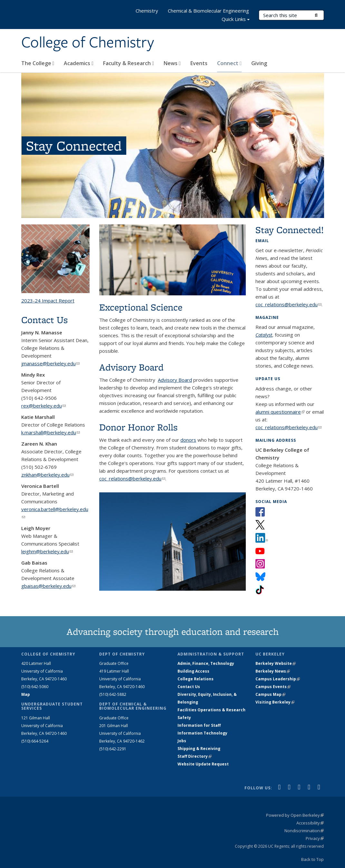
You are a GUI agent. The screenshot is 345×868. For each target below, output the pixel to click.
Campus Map (270, 694)
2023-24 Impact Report (48, 301)
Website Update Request (203, 764)
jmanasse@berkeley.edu (50, 363)
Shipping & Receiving (199, 749)
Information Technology (202, 733)
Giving (259, 63)
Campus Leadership (278, 679)
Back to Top (312, 859)
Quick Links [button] (236, 20)
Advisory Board (175, 380)
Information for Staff (199, 725)
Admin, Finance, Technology (206, 663)
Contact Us (189, 687)
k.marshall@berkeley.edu (51, 432)
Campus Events (273, 687)
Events (199, 63)
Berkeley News (273, 671)
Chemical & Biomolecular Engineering (208, 11)
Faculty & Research (129, 63)
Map (26, 694)
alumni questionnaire (280, 412)
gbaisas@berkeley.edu (48, 586)
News (172, 63)
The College (38, 63)
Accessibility (310, 823)
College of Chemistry (88, 43)
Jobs (182, 741)
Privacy (315, 838)
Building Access (193, 671)
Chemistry (147, 11)
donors (188, 440)
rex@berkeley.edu (43, 406)
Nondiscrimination (304, 831)
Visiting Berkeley (275, 702)
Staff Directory (195, 756)
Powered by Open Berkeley (295, 815)
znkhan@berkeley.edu (47, 475)
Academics (79, 63)
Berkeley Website (276, 663)
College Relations (196, 679)
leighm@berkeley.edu (47, 551)
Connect (229, 63)
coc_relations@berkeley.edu (132, 478)
